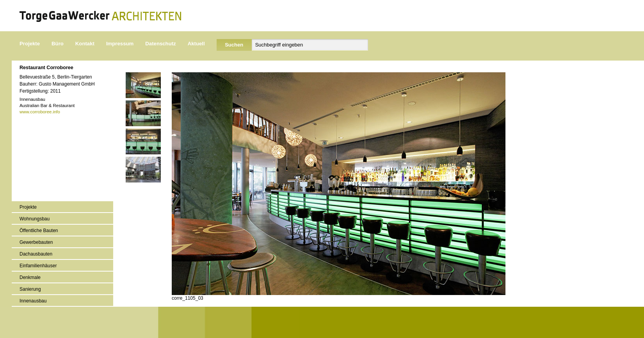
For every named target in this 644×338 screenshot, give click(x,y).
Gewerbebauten (36, 242)
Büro (58, 44)
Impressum (120, 44)
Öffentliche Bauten (39, 231)
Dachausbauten (36, 254)
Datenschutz (160, 44)
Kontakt (85, 44)
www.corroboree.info (40, 112)
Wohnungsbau (35, 219)
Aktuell (196, 44)
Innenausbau (33, 301)
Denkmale (30, 277)
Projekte (30, 44)
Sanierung (30, 289)
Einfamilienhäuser (38, 266)
